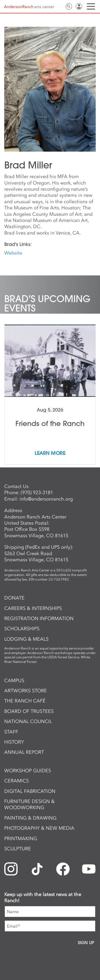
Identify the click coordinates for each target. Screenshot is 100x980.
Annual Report (24, 752)
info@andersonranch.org (46, 499)
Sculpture (18, 849)
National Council (28, 721)
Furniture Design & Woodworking (29, 804)
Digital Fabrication (30, 791)
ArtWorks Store (26, 691)
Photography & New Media (39, 828)
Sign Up (86, 943)
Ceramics (17, 781)
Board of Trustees (29, 711)
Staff (11, 732)
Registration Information (39, 618)
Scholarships (22, 629)
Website (13, 253)
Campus (14, 681)
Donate (14, 598)
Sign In (79, 6)
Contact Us (59, 6)
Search (69, 6)
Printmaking (21, 839)
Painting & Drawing (30, 818)
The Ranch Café (25, 701)
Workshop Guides (28, 771)
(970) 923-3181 (37, 493)
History (14, 742)
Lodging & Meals (26, 639)
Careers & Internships (33, 608)
